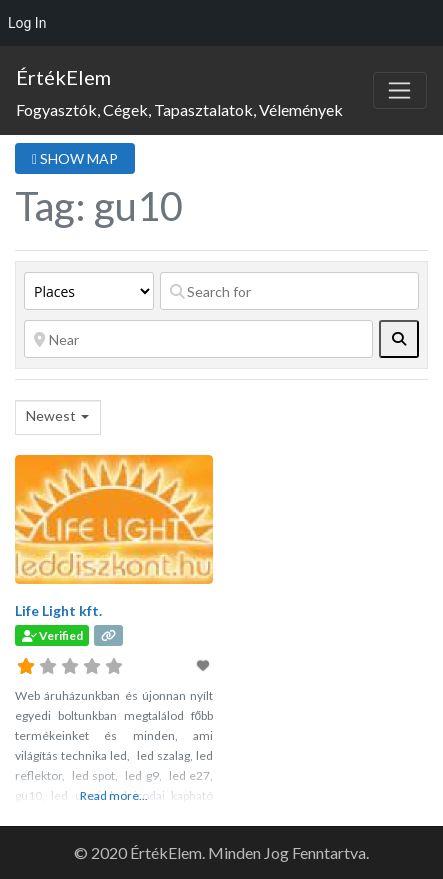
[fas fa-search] (399, 339)
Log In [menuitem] (27, 23)
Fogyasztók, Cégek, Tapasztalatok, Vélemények (179, 109)
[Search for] (289, 291)
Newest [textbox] (51, 415)
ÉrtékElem (63, 77)
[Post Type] (89, 291)
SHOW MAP (75, 158)
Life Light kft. (58, 610)
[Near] (198, 339)
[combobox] (58, 417)
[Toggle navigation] (400, 91)
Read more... (114, 795)
